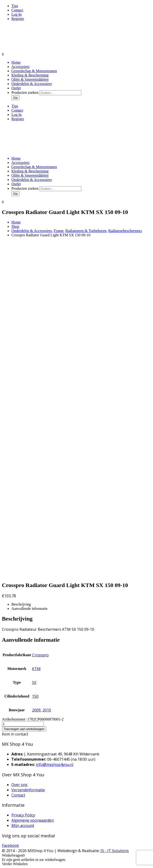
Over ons (19, 785)
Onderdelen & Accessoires (32, 84)
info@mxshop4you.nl (55, 764)
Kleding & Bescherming (30, 75)
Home (16, 62)
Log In (16, 14)
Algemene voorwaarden (33, 820)
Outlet (16, 88)
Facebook (10, 845)
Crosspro (40, 655)
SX (34, 683)
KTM (36, 669)
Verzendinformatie (28, 790)
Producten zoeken (25, 92)
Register (18, 19)
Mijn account (23, 825)
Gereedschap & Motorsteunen (34, 71)
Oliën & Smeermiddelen (30, 79)
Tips (15, 6)
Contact (17, 10)
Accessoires (20, 67)
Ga (15, 98)
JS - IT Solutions (115, 851)
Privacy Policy (23, 815)
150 (35, 696)
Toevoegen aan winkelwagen (24, 729)
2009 (36, 710)
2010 (47, 710)
